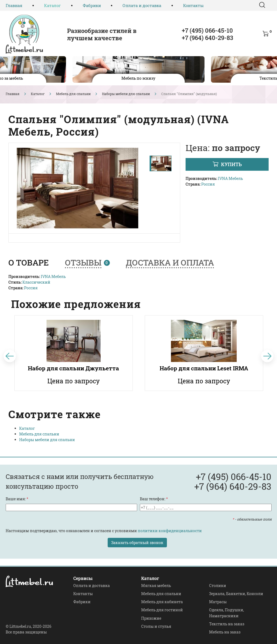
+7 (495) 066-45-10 (207, 30)
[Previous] (10, 356)
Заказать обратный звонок (137, 543)
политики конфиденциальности (170, 531)
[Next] (267, 356)
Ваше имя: (17, 499)
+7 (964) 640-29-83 (207, 38)
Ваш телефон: (154, 499)
